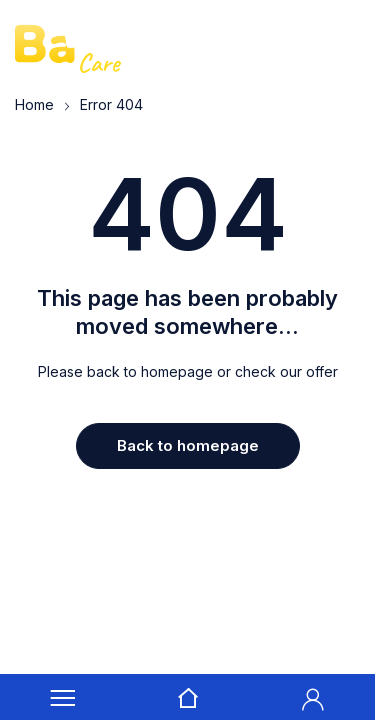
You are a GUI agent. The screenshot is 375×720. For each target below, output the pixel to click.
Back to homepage (188, 445)
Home (34, 104)
